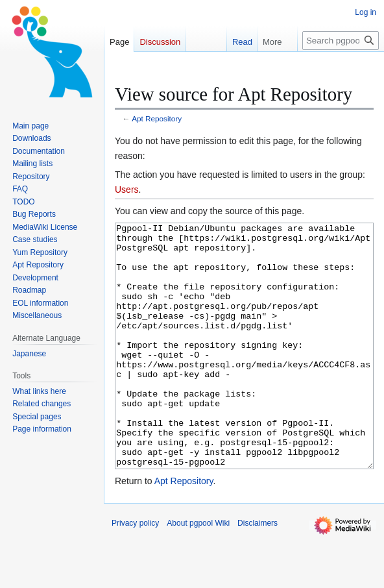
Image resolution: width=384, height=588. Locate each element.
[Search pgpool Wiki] (341, 41)
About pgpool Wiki (198, 572)
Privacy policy (135, 572)
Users (127, 190)
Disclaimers (258, 572)
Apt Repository (157, 118)
